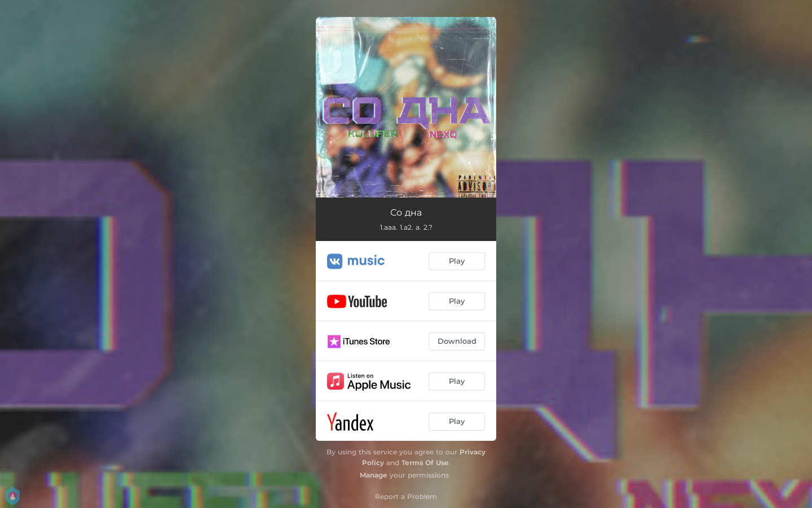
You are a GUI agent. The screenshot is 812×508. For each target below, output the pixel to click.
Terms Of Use (425, 463)
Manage (374, 475)
